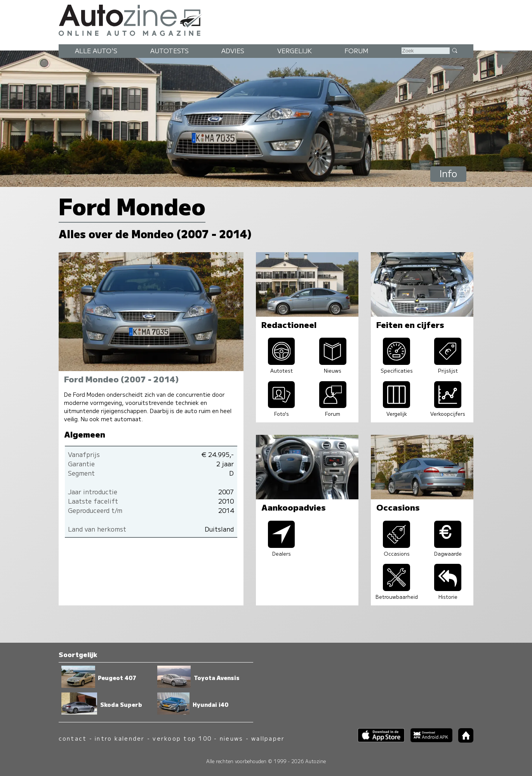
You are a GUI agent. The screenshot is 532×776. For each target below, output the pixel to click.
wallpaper (268, 738)
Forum (356, 51)
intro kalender (120, 738)
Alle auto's (96, 51)
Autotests (170, 51)
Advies (233, 51)
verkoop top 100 (182, 738)
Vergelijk (295, 51)
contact (73, 738)
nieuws (231, 738)
